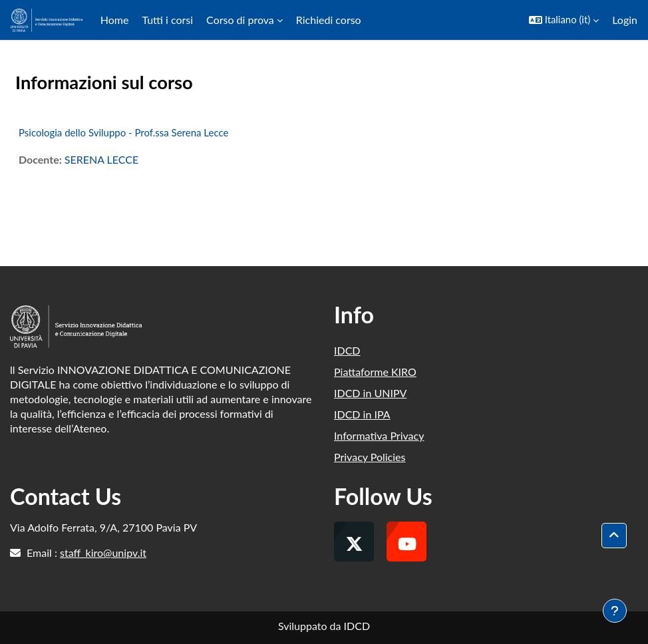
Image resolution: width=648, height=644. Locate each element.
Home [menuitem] (115, 20)
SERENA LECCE (101, 159)
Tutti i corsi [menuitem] (167, 20)
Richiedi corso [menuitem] (329, 20)
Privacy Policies (370, 457)
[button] (564, 20)
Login (625, 20)
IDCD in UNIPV (370, 393)
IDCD (347, 350)
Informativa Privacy (379, 435)
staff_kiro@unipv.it (103, 553)
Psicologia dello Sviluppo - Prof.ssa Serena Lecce (123, 132)
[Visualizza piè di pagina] (615, 611)
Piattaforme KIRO (375, 372)
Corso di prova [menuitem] (240, 20)
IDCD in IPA (362, 414)
